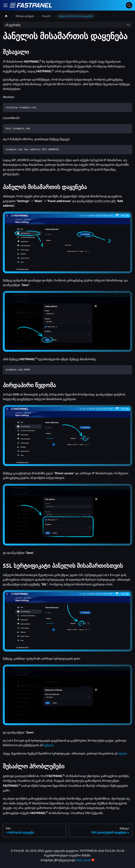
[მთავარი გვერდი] (6, 16)
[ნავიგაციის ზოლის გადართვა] (5, 5)
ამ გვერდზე (13, 25)
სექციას (48, 745)
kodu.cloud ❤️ (85, 860)
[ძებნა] (129, 5)
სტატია (123, 753)
